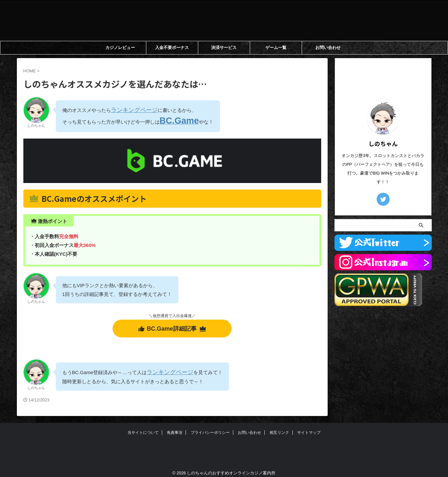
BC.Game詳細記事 (172, 324)
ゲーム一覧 (276, 48)
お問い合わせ (328, 48)
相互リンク (279, 427)
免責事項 (175, 427)
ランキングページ (130, 110)
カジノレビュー (120, 48)
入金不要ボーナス (172, 48)
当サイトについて (143, 427)
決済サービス (224, 48)
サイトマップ (309, 427)
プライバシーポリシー (210, 427)
